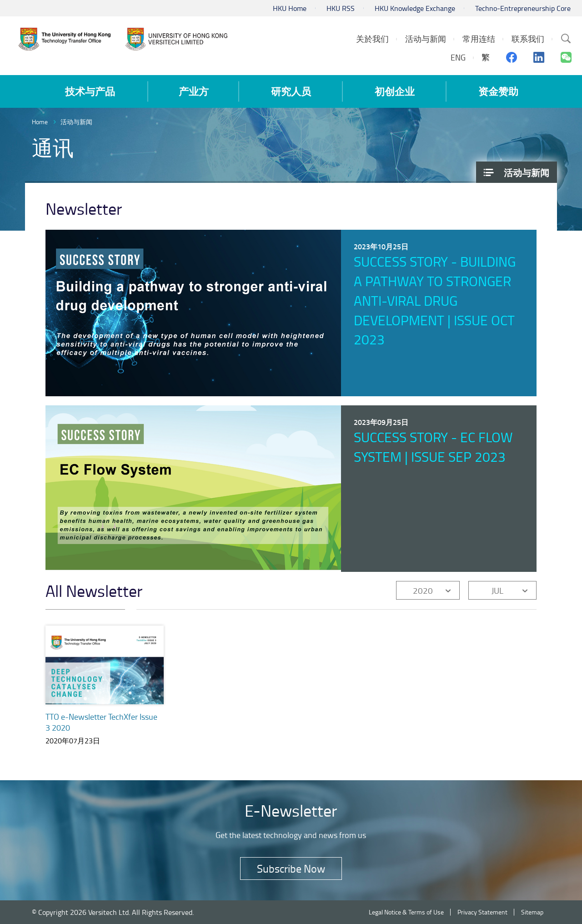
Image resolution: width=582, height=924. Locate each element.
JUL (497, 590)
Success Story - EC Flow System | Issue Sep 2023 (433, 447)
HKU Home (290, 8)
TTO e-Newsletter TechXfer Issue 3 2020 (101, 722)
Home (40, 122)
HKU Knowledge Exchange (415, 8)
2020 (423, 590)
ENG (458, 57)
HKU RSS (341, 8)
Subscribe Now (291, 868)
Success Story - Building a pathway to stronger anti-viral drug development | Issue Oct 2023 (435, 300)
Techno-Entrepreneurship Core (523, 8)
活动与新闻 (76, 122)
